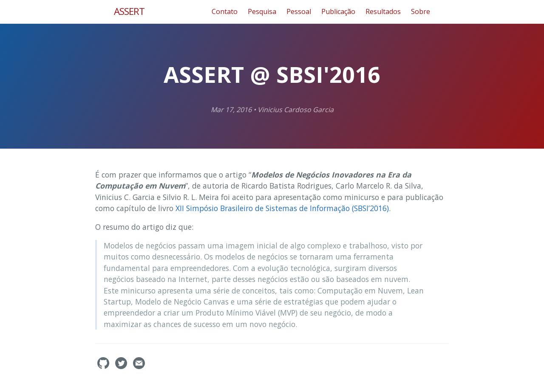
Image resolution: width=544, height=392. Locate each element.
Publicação (338, 11)
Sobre (421, 11)
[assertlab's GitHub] (104, 367)
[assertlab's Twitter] (122, 367)
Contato (225, 11)
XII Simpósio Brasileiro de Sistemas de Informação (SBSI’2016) (282, 208)
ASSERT (129, 11)
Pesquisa (262, 11)
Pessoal (299, 11)
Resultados (383, 11)
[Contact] (139, 367)
